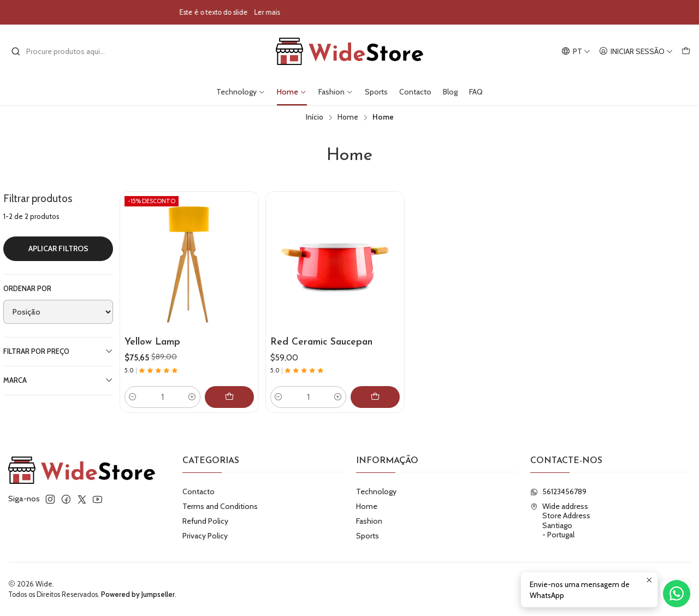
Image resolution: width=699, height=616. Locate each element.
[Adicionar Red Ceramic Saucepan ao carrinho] (375, 397)
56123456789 (558, 491)
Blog (450, 92)
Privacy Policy (205, 536)
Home (292, 92)
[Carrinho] (686, 52)
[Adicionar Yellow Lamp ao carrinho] (229, 397)
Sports (376, 92)
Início (315, 117)
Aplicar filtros (58, 248)
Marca (58, 380)
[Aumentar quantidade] (192, 397)
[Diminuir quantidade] (133, 397)
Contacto (415, 92)
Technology (241, 92)
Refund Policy (205, 521)
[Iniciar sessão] (636, 52)
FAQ (476, 92)
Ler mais (300, 12)
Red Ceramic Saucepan (321, 342)
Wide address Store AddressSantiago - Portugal (560, 521)
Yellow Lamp (152, 342)
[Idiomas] (576, 52)
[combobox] (67, 51)
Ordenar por (27, 289)
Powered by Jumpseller (138, 594)
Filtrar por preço (58, 351)
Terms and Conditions (220, 506)
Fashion (336, 92)
